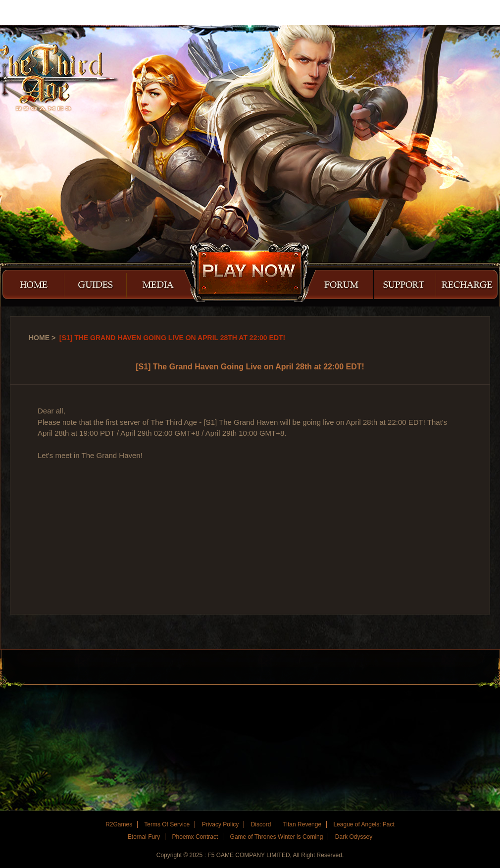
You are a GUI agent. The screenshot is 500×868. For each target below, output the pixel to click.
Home (39, 338)
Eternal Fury (144, 837)
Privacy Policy (221, 824)
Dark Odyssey (354, 837)
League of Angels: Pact (364, 824)
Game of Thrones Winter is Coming (277, 837)
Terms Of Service (167, 824)
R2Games (44, 12)
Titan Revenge (302, 824)
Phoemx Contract (195, 837)
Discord (261, 824)
